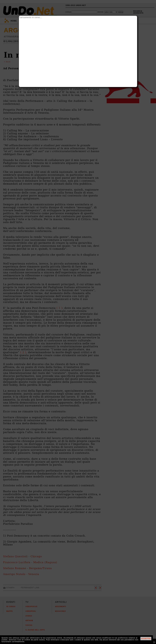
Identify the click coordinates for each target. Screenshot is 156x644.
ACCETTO (146, 639)
